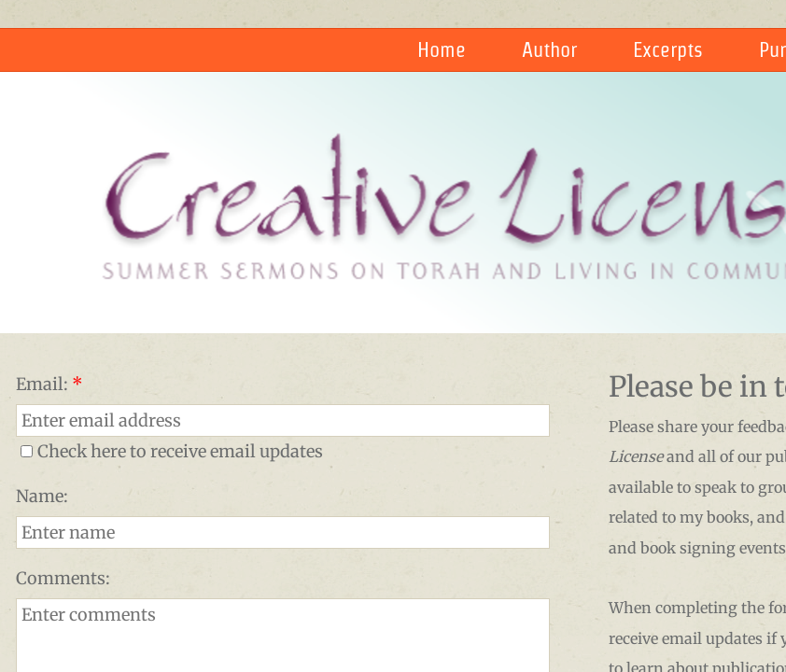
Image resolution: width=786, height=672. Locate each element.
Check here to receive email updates (172, 451)
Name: (42, 496)
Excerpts (668, 49)
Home (442, 49)
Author (549, 49)
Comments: (63, 578)
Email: (49, 384)
